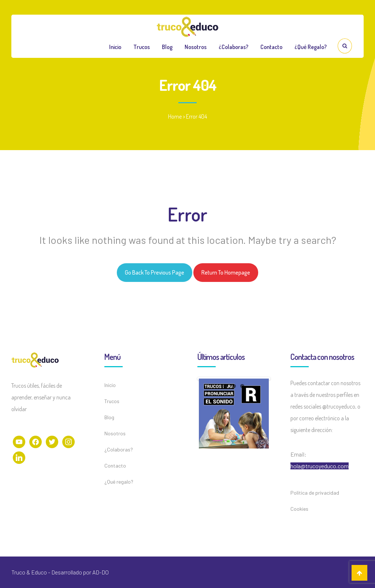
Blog (167, 47)
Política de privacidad (315, 493)
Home (175, 116)
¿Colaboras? (233, 47)
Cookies (299, 509)
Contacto (271, 47)
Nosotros (196, 47)
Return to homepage (226, 272)
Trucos (142, 47)
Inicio (115, 47)
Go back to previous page (155, 272)
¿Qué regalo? (311, 47)
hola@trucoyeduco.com (320, 466)
